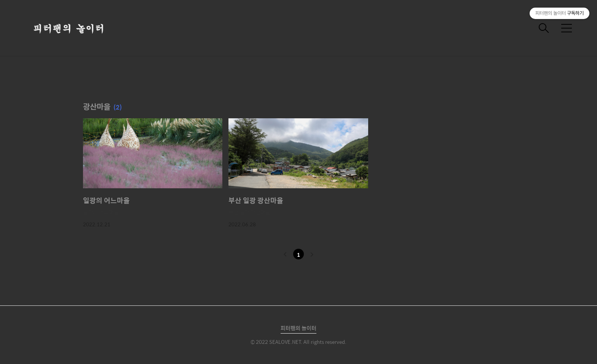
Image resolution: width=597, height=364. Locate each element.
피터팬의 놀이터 (298, 328)
